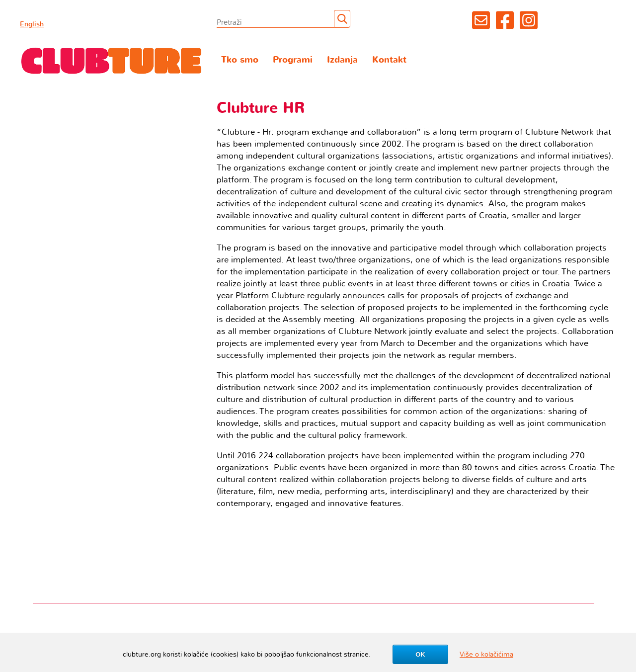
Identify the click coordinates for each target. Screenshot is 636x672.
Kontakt (389, 60)
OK (420, 654)
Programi (293, 60)
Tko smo (240, 60)
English (32, 24)
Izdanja (342, 60)
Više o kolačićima (486, 654)
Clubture (112, 60)
